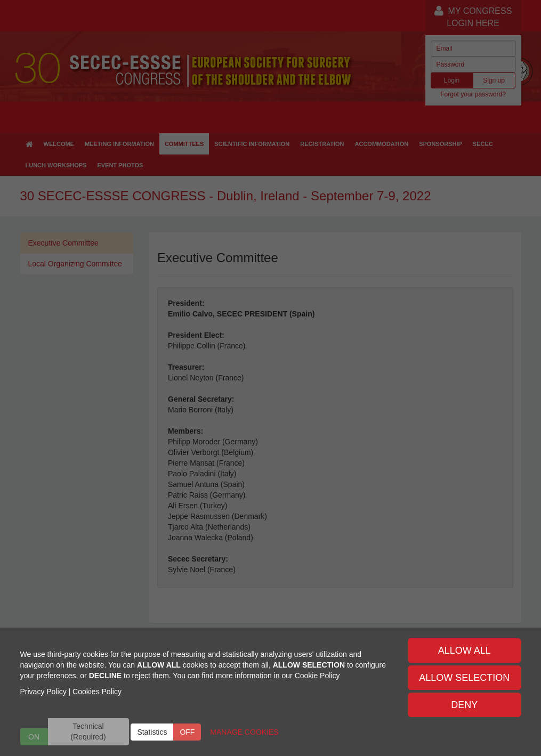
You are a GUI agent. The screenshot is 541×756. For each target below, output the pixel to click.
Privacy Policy (43, 692)
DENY (464, 705)
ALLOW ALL (465, 651)
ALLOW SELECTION (464, 678)
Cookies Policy (97, 692)
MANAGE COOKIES (244, 732)
